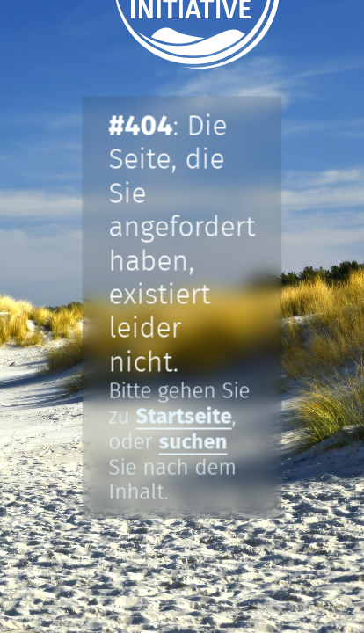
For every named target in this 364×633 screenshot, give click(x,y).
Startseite (184, 417)
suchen (193, 442)
